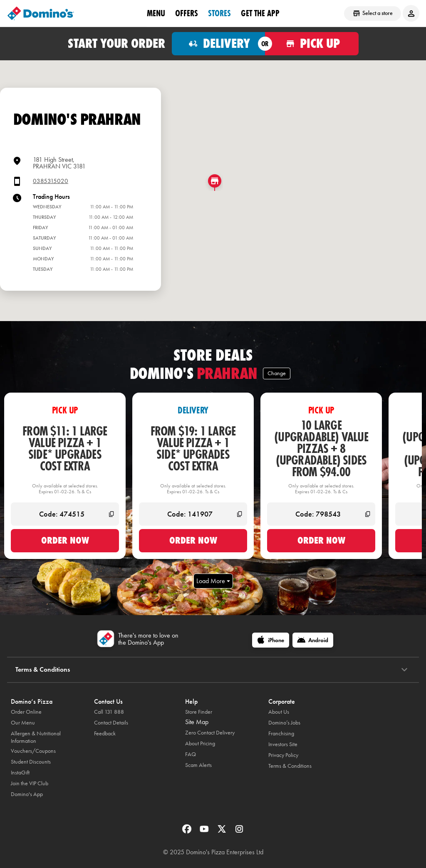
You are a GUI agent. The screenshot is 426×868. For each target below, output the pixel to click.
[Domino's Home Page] (41, 13)
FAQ (191, 754)
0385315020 (51, 181)
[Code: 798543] (321, 514)
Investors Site (283, 744)
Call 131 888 (109, 712)
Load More (213, 581)
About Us (279, 712)
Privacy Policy (283, 755)
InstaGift (20, 773)
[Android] (313, 640)
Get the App (260, 13)
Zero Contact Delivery (210, 733)
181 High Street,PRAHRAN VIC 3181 (59, 163)
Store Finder (199, 712)
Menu (156, 13)
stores (219, 13)
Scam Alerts (198, 765)
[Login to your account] (411, 13)
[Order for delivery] (219, 44)
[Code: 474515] (65, 514)
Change (277, 373)
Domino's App (27, 794)
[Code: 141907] (193, 514)
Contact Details (111, 723)
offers (187, 13)
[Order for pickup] (312, 44)
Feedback (105, 733)
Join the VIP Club (30, 783)
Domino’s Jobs (284, 723)
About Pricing (200, 743)
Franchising (281, 733)
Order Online (26, 712)
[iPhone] (271, 640)
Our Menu (23, 723)
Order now (65, 540)
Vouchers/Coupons (33, 751)
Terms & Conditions (290, 766)
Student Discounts (31, 762)
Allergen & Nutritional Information (36, 737)
